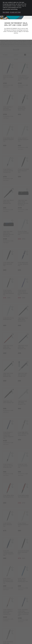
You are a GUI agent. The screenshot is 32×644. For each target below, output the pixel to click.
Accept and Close (15, 12)
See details (6, 12)
